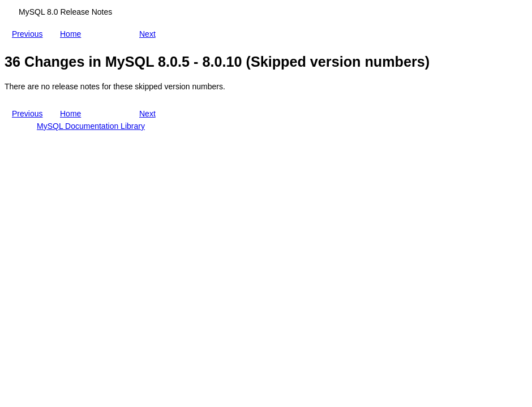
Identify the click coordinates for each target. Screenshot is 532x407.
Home (73, 32)
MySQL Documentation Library (91, 126)
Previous (29, 34)
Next (150, 34)
